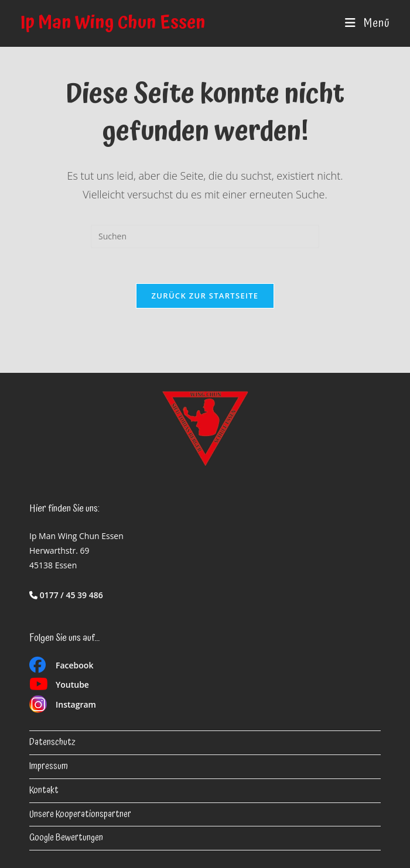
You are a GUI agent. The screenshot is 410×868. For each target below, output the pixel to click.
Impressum (49, 766)
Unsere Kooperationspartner (80, 814)
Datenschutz (52, 742)
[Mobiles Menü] (367, 23)
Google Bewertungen (66, 838)
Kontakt (44, 790)
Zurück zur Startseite (205, 296)
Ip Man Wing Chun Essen (113, 23)
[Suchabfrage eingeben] (205, 236)
